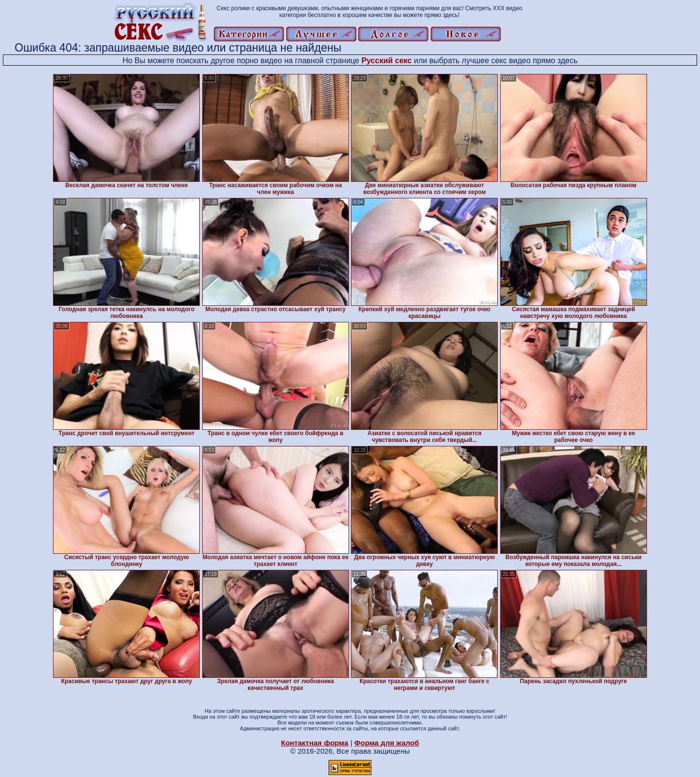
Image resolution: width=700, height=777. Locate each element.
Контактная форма (315, 743)
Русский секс (386, 61)
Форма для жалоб (387, 743)
